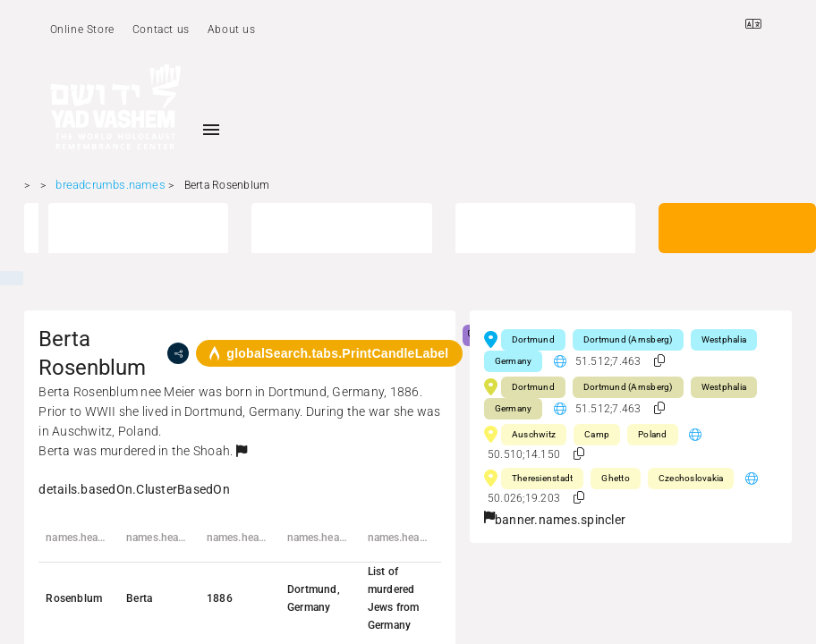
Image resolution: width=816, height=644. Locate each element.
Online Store (82, 30)
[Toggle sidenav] (211, 130)
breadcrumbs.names (110, 185)
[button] (242, 451)
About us (232, 30)
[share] (178, 353)
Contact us (161, 30)
